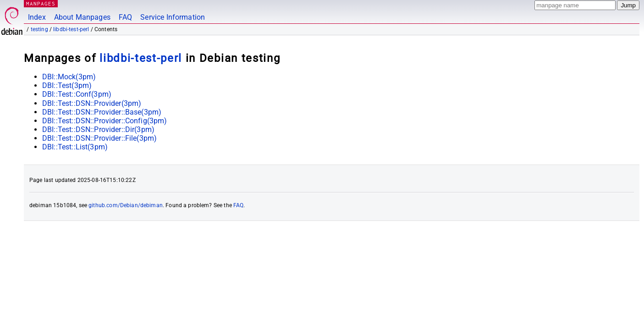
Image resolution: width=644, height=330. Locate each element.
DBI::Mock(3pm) (69, 77)
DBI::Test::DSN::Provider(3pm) (92, 103)
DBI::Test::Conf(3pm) (77, 94)
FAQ (125, 17)
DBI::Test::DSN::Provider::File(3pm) (99, 138)
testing (39, 29)
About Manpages (82, 17)
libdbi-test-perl (71, 29)
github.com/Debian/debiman (126, 205)
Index (37, 17)
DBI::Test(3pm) (67, 85)
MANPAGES (41, 3)
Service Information (173, 17)
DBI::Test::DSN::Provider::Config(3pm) (105, 121)
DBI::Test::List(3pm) (75, 147)
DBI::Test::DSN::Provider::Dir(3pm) (98, 129)
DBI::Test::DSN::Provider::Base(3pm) (102, 112)
